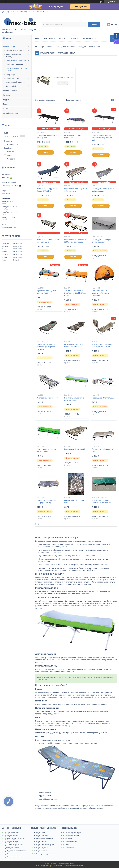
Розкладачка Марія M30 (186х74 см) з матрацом (74, 346)
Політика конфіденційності (74, 866)
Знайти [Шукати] (94, 24)
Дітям (73, 38)
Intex (38, 38)
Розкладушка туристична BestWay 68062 (74, 399)
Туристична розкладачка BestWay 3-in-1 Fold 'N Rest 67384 (75, 293)
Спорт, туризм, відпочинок (16, 61)
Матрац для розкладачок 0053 (74, 501)
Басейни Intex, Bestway (15, 51)
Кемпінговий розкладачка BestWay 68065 (47, 136)
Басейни (49, 38)
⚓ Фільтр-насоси (11, 854)
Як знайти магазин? (11, 113)
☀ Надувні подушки (41, 848)
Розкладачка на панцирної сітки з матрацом (102, 241)
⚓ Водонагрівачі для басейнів (15, 851)
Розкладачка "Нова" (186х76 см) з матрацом (103, 190)
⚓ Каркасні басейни (12, 833)
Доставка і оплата (10, 90)
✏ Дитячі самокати (70, 842)
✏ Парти (66, 845)
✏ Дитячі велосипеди (71, 836)
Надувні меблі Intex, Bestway (13, 56)
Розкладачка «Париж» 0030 (47, 398)
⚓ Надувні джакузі (11, 842)
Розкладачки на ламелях (63, 77)
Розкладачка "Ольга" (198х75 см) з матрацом (76, 190)
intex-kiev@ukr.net (9, 227)
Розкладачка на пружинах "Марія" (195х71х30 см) (102, 346)
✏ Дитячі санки (69, 848)
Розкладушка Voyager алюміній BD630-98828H (102, 501)
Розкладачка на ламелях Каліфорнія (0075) (46, 501)
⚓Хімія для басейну (12, 848)
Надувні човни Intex (15, 64)
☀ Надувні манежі (40, 851)
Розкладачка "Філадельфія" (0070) (103, 450)
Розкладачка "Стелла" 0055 (103, 398)
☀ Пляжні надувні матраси (44, 839)
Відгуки (6, 100)
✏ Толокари (67, 839)
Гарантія (6, 109)
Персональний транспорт (16, 82)
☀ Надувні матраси (41, 836)
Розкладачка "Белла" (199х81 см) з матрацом (48, 241)
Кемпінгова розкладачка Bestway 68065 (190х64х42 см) (103, 138)
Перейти (63, 83)
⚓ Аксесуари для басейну (14, 845)
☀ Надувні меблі (40, 833)
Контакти (7, 95)
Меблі (62, 38)
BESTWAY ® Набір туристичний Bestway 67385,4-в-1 (100, 293)
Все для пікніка (12, 86)
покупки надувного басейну (91, 677)
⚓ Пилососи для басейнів (14, 857)
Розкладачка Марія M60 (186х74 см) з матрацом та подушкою (47, 347)
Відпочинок (88, 38)
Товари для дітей (12, 78)
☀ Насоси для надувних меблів (45, 854)
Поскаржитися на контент (55, 866)
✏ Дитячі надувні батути (72, 833)
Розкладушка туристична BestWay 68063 (46, 450)
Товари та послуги (46, 47)
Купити (45, 153)
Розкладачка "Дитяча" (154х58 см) (73, 136)
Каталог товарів (9, 46)
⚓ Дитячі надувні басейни (14, 839)
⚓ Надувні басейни (12, 836)
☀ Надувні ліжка (40, 842)
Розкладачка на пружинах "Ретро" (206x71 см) (47, 190)
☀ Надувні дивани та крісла (44, 845)
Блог (5, 104)
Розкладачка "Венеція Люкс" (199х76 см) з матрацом (76, 241)
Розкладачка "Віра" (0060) (75, 449)
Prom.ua (71, 864)
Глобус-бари (10, 75)
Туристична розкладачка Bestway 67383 (46, 292)
